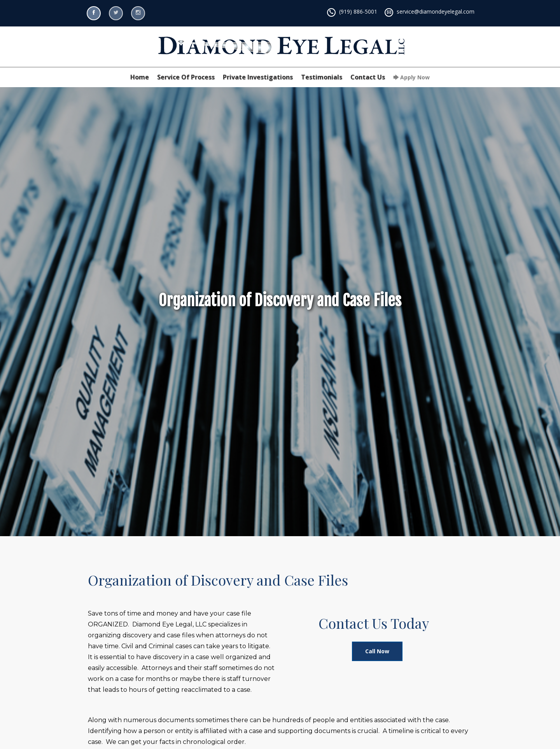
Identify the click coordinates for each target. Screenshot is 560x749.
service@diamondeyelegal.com (436, 11)
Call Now (377, 651)
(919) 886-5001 (358, 11)
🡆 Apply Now (411, 77)
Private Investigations (258, 77)
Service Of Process (186, 77)
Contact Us (368, 77)
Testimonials (322, 77)
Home (140, 77)
